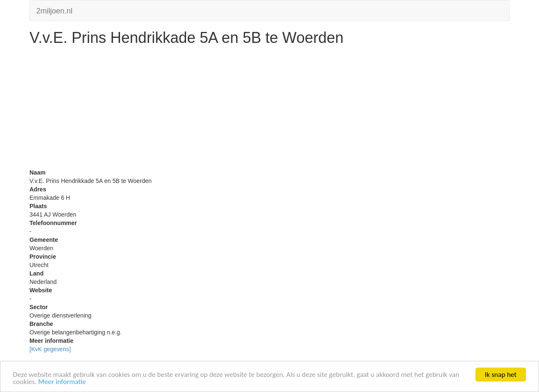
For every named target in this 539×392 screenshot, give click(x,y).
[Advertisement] (269, 109)
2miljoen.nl (54, 10)
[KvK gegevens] (50, 349)
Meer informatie (62, 382)
